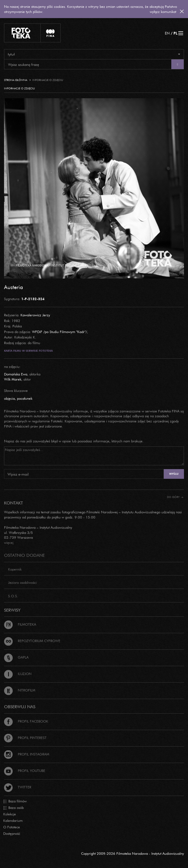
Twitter (18, 787)
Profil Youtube (25, 771)
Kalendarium (13, 820)
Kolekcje (10, 814)
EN (167, 33)
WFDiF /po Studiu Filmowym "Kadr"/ (60, 332)
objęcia (9, 398)
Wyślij (174, 474)
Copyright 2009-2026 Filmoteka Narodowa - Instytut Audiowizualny (133, 853)
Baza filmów (15, 801)
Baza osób (13, 808)
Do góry (175, 497)
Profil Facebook (26, 721)
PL (175, 33)
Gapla (16, 657)
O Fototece (12, 827)
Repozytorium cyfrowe (32, 641)
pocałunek (25, 398)
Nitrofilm (20, 690)
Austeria (13, 287)
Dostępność (12, 833)
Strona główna (16, 80)
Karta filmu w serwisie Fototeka (28, 351)
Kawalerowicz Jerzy (35, 315)
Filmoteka (20, 624)
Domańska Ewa (16, 374)
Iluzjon (18, 674)
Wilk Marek (13, 379)
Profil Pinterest (25, 738)
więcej (9, 542)
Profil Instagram (27, 754)
